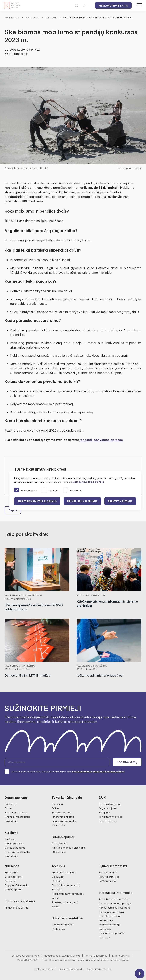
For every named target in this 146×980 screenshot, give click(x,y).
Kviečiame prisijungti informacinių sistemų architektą (107, 603)
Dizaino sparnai (108, 821)
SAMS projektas (108, 881)
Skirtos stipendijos (15, 847)
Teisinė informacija (109, 924)
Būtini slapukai (26, 490)
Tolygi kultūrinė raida (111, 817)
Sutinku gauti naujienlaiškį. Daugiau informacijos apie (64, 771)
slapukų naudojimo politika (88, 482)
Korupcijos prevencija (111, 912)
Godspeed (76, 969)
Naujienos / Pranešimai (20, 666)
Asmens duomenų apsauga (115, 903)
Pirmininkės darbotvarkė (66, 885)
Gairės (8, 808)
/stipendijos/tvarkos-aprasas (101, 440)
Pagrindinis (12, 18)
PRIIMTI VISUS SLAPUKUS (82, 501)
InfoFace (107, 969)
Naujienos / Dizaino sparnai (23, 595)
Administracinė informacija (114, 899)
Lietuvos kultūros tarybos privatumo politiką (98, 771)
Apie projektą (60, 843)
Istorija (56, 898)
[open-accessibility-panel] (140, 974)
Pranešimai (11, 872)
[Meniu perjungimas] (139, 5)
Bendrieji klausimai (109, 804)
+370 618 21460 (98, 955)
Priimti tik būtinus (120, 501)
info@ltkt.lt (124, 955)
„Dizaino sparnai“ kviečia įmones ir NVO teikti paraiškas (34, 607)
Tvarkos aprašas (14, 843)
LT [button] (85, 5)
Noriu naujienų (127, 762)
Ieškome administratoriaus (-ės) (100, 675)
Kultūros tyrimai (108, 872)
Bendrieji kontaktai (62, 924)
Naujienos (32, 18)
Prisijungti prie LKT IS (113, 5)
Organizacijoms (108, 808)
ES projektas (59, 852)
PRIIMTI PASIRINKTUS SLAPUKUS (37, 501)
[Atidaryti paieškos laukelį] (77, 5)
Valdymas (58, 877)
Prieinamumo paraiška (112, 933)
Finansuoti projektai (16, 812)
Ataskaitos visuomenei (65, 902)
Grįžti (13, 510)
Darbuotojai (59, 929)
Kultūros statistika (109, 877)
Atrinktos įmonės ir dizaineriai (69, 847)
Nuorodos (105, 937)
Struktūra (57, 881)
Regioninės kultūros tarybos (68, 894)
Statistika (50, 490)
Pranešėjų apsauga (110, 916)
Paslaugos (105, 929)
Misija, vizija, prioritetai (64, 872)
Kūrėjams (51, 18)
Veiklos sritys (106, 920)
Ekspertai (57, 889)
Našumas (72, 490)
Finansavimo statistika (17, 817)
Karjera (56, 906)
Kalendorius (11, 821)
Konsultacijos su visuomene (115, 907)
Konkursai (10, 804)
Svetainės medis (43, 969)
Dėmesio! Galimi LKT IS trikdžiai (28, 675)
